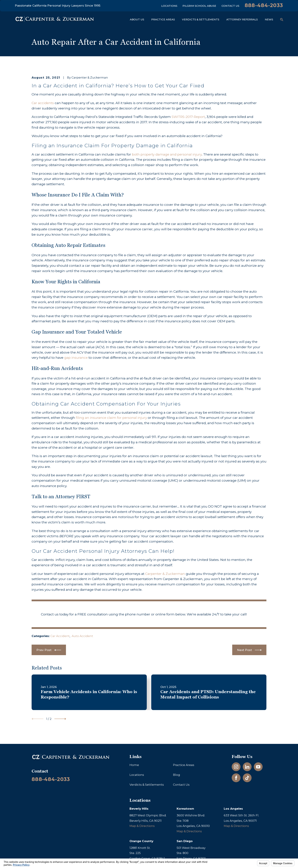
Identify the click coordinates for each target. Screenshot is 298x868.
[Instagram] (236, 767)
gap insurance (76, 358)
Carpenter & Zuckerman (165, 574)
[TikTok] (247, 778)
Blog (177, 775)
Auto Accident (82, 636)
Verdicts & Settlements (147, 785)
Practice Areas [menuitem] (163, 20)
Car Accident (60, 636)
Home (134, 765)
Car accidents (43, 103)
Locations (169, 6)
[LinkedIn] (247, 767)
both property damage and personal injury (167, 154)
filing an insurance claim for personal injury (111, 418)
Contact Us (230, 6)
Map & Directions (142, 826)
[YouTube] (258, 767)
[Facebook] (236, 778)
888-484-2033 (264, 5)
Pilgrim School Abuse (199, 6)
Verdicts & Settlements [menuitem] (201, 20)
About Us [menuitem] (137, 20)
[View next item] (60, 719)
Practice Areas (184, 765)
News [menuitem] (269, 20)
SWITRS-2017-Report (188, 117)
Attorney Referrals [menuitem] (242, 20)
